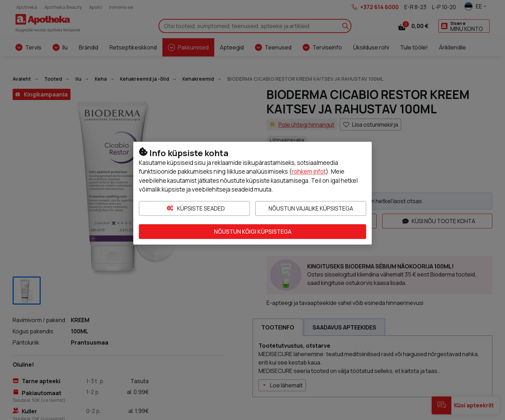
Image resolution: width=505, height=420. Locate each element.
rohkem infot (309, 171)
